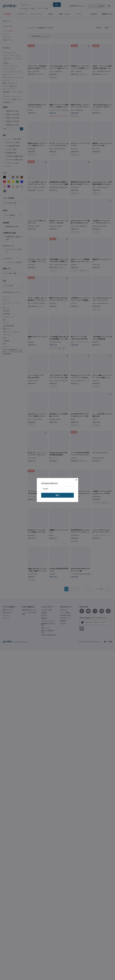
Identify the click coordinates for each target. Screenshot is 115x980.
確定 (57, 495)
